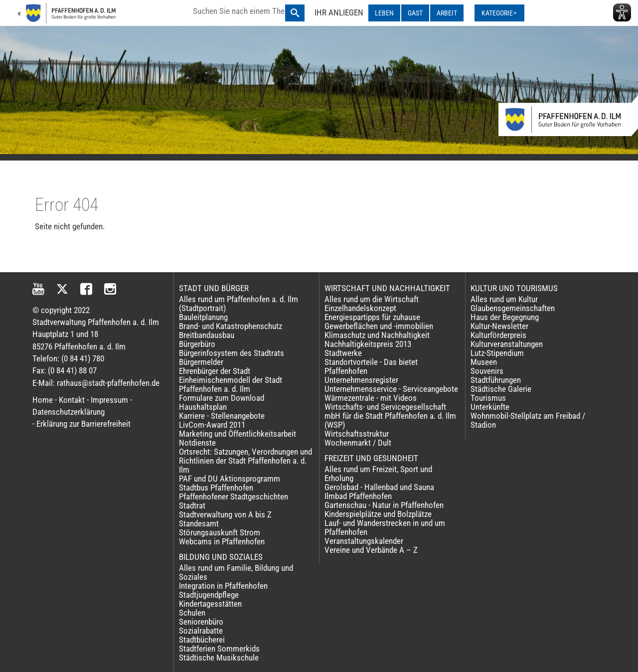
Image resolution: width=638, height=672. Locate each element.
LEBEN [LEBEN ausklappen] (384, 13)
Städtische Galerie (501, 389)
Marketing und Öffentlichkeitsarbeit (238, 434)
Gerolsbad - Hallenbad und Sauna (379, 487)
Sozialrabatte (201, 631)
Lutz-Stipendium (497, 353)
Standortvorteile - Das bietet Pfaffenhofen (371, 366)
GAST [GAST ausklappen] (415, 13)
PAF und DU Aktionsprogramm (230, 479)
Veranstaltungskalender (364, 541)
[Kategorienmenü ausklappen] (499, 13)
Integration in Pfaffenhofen (223, 586)
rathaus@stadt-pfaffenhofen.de (108, 383)
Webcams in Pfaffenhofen (222, 541)
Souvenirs (487, 371)
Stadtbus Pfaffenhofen (216, 488)
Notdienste (197, 443)
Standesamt (199, 523)
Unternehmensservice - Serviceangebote (391, 389)
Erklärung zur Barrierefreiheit (83, 424)
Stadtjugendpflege (209, 595)
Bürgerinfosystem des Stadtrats (232, 353)
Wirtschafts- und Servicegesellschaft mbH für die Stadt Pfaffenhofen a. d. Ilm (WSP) (390, 416)
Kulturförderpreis (498, 335)
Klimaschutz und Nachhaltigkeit (377, 335)
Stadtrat (192, 505)
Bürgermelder (201, 362)
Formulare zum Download (222, 398)
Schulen (192, 613)
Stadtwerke (343, 353)
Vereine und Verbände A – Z (371, 550)
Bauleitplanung (203, 317)
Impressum (109, 400)
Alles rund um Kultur (504, 299)
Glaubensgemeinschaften (513, 308)
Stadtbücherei (202, 640)
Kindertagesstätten (210, 604)
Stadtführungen (496, 380)
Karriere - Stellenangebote (222, 416)
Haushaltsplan (203, 407)
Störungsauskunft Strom (220, 532)
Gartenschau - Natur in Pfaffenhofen (384, 505)
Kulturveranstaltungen (507, 344)
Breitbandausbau (207, 335)
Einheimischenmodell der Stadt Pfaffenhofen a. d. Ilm (231, 384)
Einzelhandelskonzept (360, 308)
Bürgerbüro (197, 344)
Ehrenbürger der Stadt (215, 371)
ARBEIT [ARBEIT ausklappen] (447, 13)
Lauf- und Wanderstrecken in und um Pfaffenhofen (385, 527)
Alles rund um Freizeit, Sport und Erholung (378, 474)
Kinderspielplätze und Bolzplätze (378, 514)
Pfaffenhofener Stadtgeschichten (234, 497)
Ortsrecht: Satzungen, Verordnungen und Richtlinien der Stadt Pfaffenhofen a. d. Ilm (245, 461)
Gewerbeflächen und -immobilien (379, 326)
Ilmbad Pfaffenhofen (358, 496)
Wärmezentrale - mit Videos (371, 398)
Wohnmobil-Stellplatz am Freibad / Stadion (528, 420)
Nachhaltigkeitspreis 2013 (368, 344)
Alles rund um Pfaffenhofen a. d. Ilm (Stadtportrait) (239, 304)
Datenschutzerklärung (69, 412)
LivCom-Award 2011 (212, 425)
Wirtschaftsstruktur (357, 434)
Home (43, 400)
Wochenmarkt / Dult (358, 443)
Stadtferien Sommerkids (219, 649)
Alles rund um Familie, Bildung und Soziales (236, 572)
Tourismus (488, 398)
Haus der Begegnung (505, 317)
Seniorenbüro (201, 622)
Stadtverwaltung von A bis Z (225, 514)
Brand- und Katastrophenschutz (231, 326)
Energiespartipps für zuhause (372, 317)
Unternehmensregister (361, 380)
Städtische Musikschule (219, 658)
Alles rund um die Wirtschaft (372, 299)
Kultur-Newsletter (499, 326)
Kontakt (72, 400)
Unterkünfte (490, 407)
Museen (484, 362)
